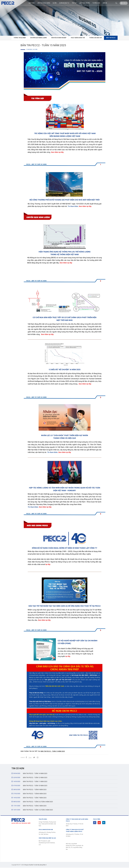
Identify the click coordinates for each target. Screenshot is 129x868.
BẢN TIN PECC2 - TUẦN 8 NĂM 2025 (29, 794)
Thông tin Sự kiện (19, 38)
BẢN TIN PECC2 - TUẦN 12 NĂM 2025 (30, 778)
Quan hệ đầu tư (64, 3)
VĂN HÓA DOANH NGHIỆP (59, 38)
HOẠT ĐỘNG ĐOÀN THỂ (78, 38)
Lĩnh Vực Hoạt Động (44, 3)
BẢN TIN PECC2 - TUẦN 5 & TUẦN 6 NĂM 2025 (32, 802)
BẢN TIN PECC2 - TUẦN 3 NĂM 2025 (29, 806)
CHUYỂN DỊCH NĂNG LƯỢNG (38, 38)
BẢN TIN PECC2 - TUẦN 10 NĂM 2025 (30, 786)
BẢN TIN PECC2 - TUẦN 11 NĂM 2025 (30, 782)
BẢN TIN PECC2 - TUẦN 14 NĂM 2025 (30, 773)
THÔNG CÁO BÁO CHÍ (96, 38)
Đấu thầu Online (84, 3)
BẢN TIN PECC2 (111, 38)
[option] (64, 18)
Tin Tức (74, 3)
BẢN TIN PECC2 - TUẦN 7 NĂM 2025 (29, 798)
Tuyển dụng (96, 3)
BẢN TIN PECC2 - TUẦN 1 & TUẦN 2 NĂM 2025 (32, 810)
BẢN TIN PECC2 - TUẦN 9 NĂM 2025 (29, 790)
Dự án (55, 3)
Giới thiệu (32, 3)
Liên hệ (105, 3)
